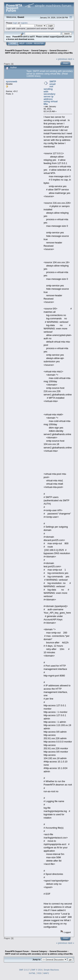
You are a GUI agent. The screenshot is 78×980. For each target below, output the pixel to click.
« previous (62, 59)
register (24, 23)
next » (71, 59)
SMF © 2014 (37, 970)
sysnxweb (11, 81)
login (15, 23)
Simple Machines (51, 970)
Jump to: (37, 960)
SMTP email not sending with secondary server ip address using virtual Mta (51, 93)
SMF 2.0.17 (24, 970)
